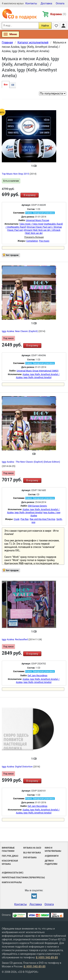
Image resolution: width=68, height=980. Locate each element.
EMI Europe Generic (38, 506)
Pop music (44, 241)
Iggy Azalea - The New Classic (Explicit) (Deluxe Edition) (31, 462)
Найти (45, 26)
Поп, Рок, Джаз (10, 856)
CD (13, 85)
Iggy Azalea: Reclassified (15, 639)
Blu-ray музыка (32, 853)
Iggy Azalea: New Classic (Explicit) (20, 331)
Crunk (17, 519)
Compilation (32, 241)
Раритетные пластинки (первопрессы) (23, 878)
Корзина (58, 14)
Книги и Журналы (12, 882)
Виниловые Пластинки (8, 849)
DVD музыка (30, 858)
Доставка (46, 3)
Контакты (31, 3)
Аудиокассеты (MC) (13, 873)
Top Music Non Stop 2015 (16, 174)
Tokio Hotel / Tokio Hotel (31, 224)
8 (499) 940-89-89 (47, 957)
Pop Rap (25, 519)
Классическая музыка (10, 862)
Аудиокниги (52, 856)
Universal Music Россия (38, 220)
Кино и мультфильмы (53, 849)
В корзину (30, 195)
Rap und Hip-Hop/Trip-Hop (43, 519)
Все (6, 85)
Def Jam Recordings (38, 676)
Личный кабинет (63, 26)
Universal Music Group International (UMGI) (37, 371)
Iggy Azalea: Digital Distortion (17, 767)
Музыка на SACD (32, 848)
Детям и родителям (51, 862)
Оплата (60, 3)
